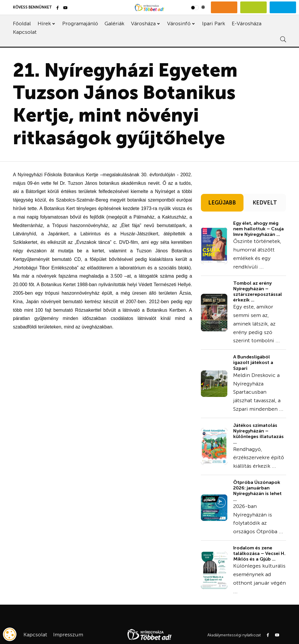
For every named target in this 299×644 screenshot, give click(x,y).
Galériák (114, 24)
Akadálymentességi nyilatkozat (234, 635)
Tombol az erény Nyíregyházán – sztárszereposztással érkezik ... (258, 292)
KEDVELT (265, 203)
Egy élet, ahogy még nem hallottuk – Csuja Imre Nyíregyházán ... (258, 229)
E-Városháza (247, 24)
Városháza (143, 24)
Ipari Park (214, 24)
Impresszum (68, 635)
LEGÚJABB (222, 203)
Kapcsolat (25, 32)
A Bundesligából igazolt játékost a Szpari (253, 362)
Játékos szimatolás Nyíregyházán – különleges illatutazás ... (258, 434)
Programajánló (80, 24)
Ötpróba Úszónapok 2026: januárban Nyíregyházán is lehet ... (257, 491)
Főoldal (22, 24)
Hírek (44, 24)
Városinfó (179, 24)
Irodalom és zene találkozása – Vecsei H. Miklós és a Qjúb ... (259, 553)
